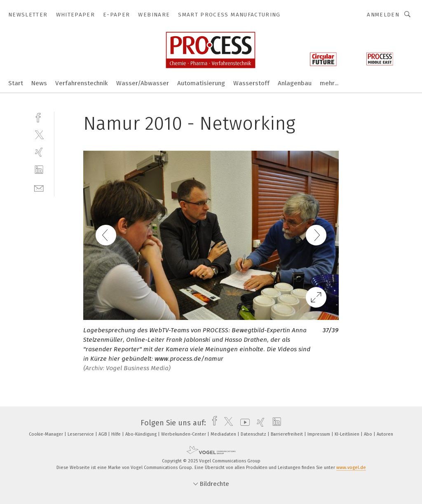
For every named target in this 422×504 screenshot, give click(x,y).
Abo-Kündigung (142, 434)
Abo (369, 434)
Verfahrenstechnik (82, 83)
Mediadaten (224, 434)
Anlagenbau (295, 83)
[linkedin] (39, 170)
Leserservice (81, 434)
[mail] (39, 188)
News (39, 83)
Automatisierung (201, 83)
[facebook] (39, 117)
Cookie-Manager (47, 434)
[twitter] (39, 134)
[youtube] (243, 423)
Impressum (319, 434)
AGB (103, 434)
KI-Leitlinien (348, 434)
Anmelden (383, 15)
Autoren (385, 434)
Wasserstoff (251, 83)
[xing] (39, 152)
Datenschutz (254, 434)
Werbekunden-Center (184, 434)
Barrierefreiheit (287, 434)
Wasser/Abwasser (143, 83)
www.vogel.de (351, 468)
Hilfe (117, 434)
